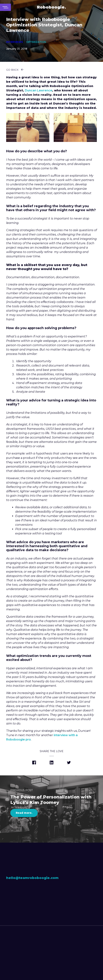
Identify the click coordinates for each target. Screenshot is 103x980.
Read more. (24, 813)
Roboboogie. (51, 7)
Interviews (15, 42)
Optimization (36, 42)
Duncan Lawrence (39, 90)
